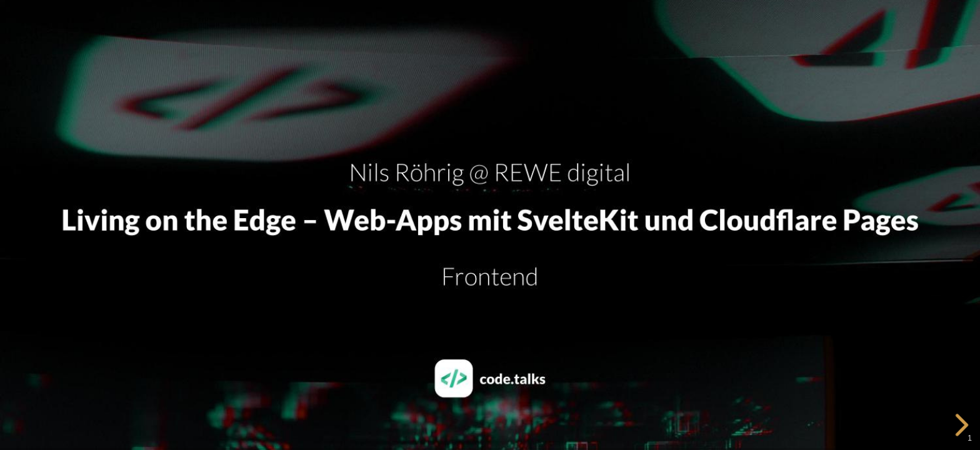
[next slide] (964, 425)
